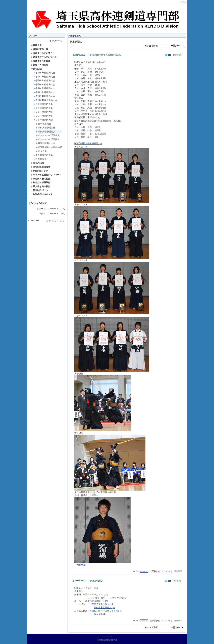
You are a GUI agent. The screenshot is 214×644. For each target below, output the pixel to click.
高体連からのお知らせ (43, 53)
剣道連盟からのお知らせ (44, 57)
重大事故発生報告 (41, 186)
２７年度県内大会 (43, 116)
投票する (144, 571)
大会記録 (36, 69)
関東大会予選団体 (46, 128)
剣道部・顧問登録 (41, 179)
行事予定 (36, 45)
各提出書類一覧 (40, 49)
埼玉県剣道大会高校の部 (49, 147)
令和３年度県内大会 (44, 92)
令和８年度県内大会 (44, 73)
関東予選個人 (97, 581)
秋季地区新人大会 (46, 143)
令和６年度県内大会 (44, 81)
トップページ (56, 41)
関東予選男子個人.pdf (102, 604)
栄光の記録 (37, 163)
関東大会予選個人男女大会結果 (105, 55)
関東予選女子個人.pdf (104, 608)
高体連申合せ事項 (41, 61)
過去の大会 (40, 159)
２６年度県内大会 (43, 120)
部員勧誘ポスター (41, 190)
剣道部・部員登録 (41, 182)
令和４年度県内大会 (44, 88)
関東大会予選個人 (46, 132)
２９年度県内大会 (43, 108)
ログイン (182, 2)
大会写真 (81, 565)
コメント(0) (166, 571)
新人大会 (41, 151)
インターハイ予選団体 (48, 139)
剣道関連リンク (40, 171)
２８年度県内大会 (43, 112)
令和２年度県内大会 (44, 96)
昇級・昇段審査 (40, 65)
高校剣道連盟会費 (41, 167)
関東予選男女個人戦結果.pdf (88, 143)
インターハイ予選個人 (48, 135)
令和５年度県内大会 (44, 85)
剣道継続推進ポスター (43, 194)
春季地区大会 (44, 124)
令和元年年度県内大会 (45, 100)
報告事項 (178, 571)
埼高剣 (179, 55)
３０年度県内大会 (43, 104)
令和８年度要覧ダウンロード (46, 175)
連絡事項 (178, 621)
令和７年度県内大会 (44, 77)
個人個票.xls (100, 614)
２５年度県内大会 (43, 155)
